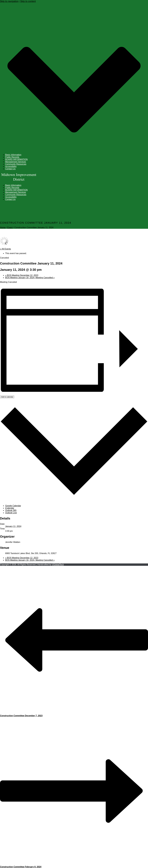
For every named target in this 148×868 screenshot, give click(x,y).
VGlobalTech (58, 565)
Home (3, 228)
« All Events (5, 249)
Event (10, 228)
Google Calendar (13, 506)
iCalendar (10, 508)
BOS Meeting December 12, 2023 (22, 275)
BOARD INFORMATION (16, 159)
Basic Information (13, 155)
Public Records (12, 157)
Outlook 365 (11, 510)
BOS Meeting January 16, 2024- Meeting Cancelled (30, 278)
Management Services (16, 162)
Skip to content (28, 1)
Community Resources (16, 164)
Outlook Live (11, 513)
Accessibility (11, 166)
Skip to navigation (9, 1)
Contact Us (10, 169)
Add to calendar (7, 397)
